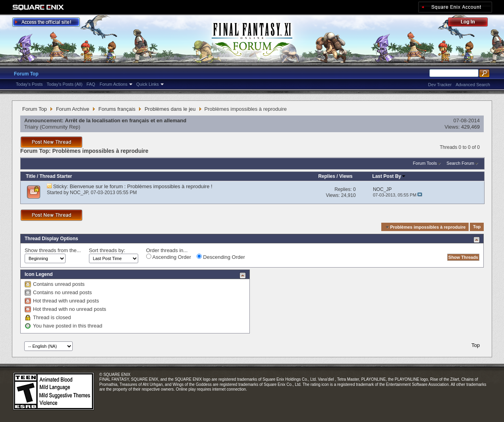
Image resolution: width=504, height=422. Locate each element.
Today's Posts (29, 84)
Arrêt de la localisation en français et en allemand (126, 120)
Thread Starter (56, 176)
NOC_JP (79, 193)
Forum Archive (73, 109)
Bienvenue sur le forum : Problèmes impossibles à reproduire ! (141, 186)
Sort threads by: (107, 250)
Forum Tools (425, 163)
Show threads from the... (53, 250)
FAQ (91, 84)
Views (346, 176)
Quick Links (148, 84)
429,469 (470, 127)
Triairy (31, 127)
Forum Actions (114, 84)
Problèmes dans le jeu (170, 109)
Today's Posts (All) (65, 84)
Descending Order (221, 257)
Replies (327, 176)
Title (31, 176)
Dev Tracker (440, 85)
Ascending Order (169, 257)
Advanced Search (473, 85)
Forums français (117, 109)
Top (477, 227)
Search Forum (460, 163)
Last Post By (389, 176)
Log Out (472, 23)
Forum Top (26, 74)
